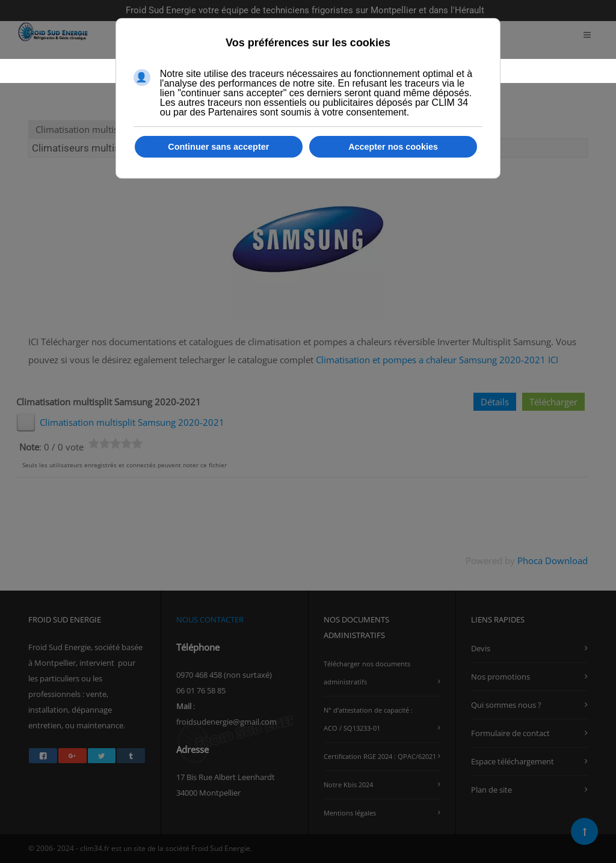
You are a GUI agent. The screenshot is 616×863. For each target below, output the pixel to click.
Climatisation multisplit (83, 129)
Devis (481, 648)
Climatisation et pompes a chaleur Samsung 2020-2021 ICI (436, 360)
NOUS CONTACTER (210, 619)
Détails (495, 402)
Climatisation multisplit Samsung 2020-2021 (132, 422)
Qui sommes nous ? (506, 705)
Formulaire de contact (510, 733)
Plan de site (491, 790)
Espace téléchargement (513, 761)
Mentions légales (350, 813)
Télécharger (553, 402)
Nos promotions (500, 677)
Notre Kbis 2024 (348, 785)
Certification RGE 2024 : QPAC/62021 (380, 756)
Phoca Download (553, 560)
